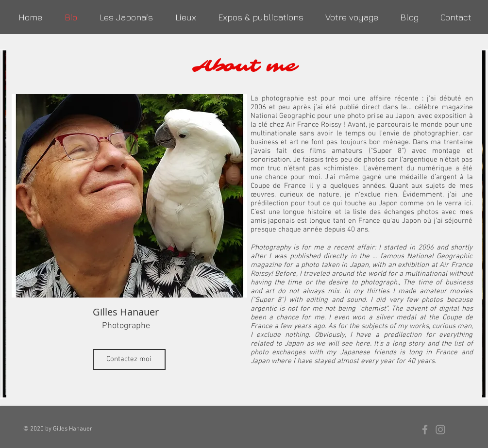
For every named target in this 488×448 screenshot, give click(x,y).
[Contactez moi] (129, 359)
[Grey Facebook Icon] (425, 430)
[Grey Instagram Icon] (440, 430)
